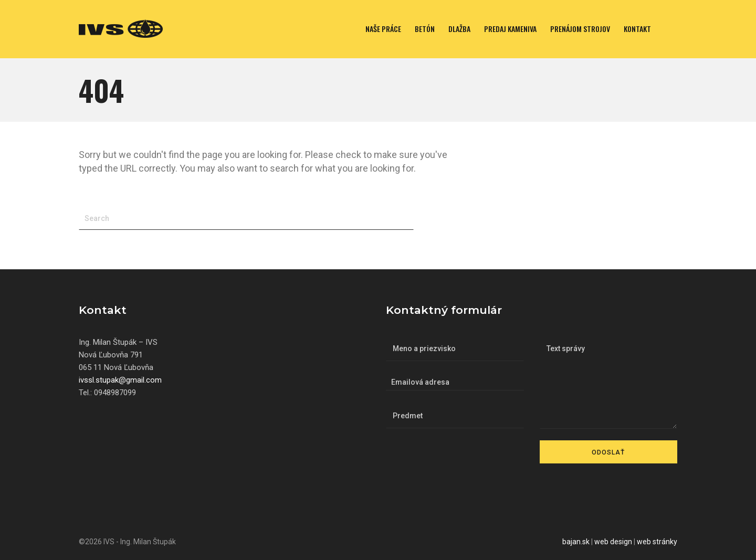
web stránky (657, 542)
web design (613, 542)
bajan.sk (576, 542)
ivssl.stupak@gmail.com (120, 380)
